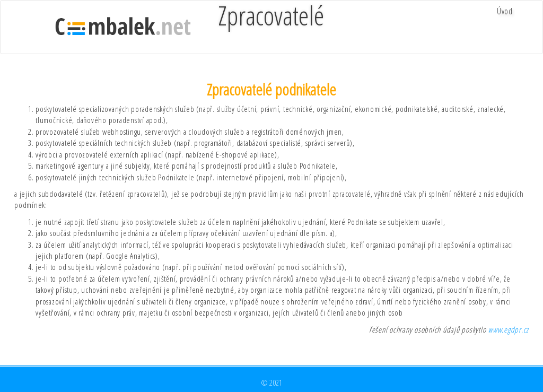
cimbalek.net (123, 27)
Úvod (505, 11)
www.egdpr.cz (508, 329)
